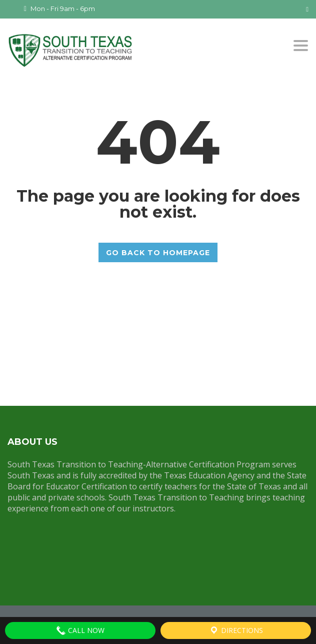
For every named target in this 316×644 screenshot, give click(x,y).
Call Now (80, 630)
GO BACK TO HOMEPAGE (158, 252)
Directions (236, 630)
